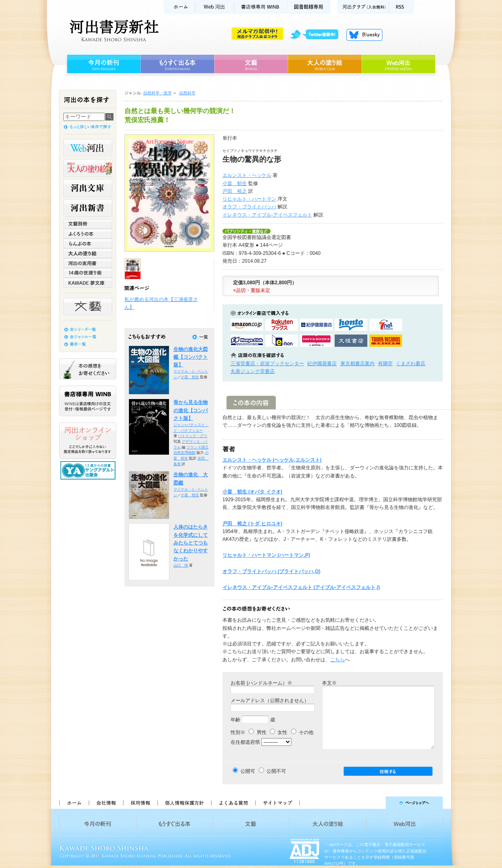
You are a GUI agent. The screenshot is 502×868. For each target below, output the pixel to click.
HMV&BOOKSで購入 (316, 341)
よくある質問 (233, 803)
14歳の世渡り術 (88, 273)
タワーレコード (386, 341)
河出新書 (88, 208)
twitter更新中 (317, 35)
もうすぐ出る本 (177, 64)
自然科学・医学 (158, 93)
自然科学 (187, 93)
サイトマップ (278, 803)
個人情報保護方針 (184, 803)
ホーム (180, 7)
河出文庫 (88, 188)
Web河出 (215, 7)
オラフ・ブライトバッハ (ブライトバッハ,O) (271, 571)
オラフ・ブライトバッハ (249, 207)
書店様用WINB (261, 7)
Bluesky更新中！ (364, 35)
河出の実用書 (88, 263)
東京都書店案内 (358, 364)
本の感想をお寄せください (88, 369)
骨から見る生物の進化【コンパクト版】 (191, 410)
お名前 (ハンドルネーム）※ (261, 683)
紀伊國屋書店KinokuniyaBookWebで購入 (316, 325)
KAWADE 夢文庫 (88, 283)
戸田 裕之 (235, 191)
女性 (279, 732)
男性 (257, 732)
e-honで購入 (282, 341)
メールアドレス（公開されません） (270, 701)
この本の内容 (251, 403)
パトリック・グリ (193, 436)
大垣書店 (351, 341)
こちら (338, 660)
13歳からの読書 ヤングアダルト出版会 (89, 470)
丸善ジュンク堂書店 (253, 371)
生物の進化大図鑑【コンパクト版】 (191, 357)
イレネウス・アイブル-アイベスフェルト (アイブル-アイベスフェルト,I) (301, 587)
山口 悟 (181, 565)
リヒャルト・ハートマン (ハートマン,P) (266, 555)
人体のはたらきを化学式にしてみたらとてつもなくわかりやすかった (191, 543)
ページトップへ (375, 803)
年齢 (235, 720)
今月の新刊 (103, 64)
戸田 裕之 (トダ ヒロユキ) (252, 524)
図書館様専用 (309, 7)
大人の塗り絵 (325, 64)
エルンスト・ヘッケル (247, 175)
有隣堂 (385, 364)
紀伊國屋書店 (322, 364)
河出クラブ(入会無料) (363, 7)
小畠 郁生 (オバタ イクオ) (252, 492)
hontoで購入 (351, 325)
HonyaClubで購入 (247, 341)
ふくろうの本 (88, 234)
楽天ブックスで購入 (282, 325)
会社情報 (106, 803)
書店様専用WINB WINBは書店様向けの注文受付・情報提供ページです (88, 401)
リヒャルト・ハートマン (249, 199)
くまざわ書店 (411, 364)
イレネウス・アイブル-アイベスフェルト (267, 215)
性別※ (238, 732)
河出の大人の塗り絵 (88, 168)
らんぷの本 (88, 243)
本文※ (329, 683)
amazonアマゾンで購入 (247, 325)
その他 (302, 732)
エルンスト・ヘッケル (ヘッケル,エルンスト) (272, 460)
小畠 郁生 (235, 183)
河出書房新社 (113, 31)
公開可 (248, 771)
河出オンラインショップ (88, 441)
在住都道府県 (245, 742)
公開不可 (276, 771)
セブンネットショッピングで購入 (386, 325)
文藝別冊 (88, 224)
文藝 (251, 64)
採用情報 (140, 803)
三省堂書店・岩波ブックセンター (267, 364)
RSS (401, 7)
